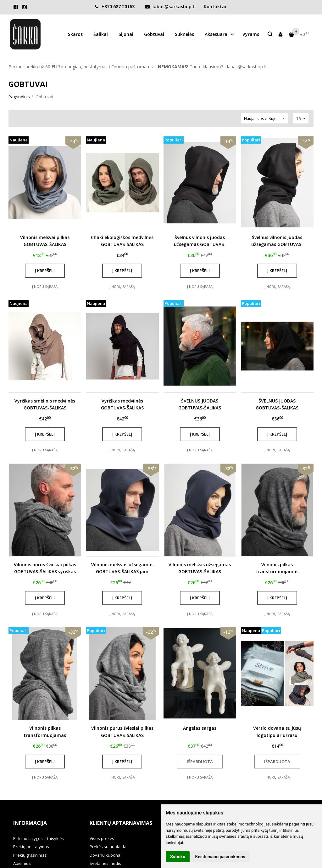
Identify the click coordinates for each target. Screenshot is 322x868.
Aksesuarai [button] (217, 34)
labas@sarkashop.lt (171, 6)
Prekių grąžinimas (30, 855)
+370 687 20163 (114, 6)
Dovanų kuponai (105, 855)
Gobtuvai (154, 34)
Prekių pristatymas (31, 847)
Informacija (30, 823)
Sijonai (126, 34)
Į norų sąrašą (45, 286)
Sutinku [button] (178, 857)
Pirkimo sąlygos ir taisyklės (39, 838)
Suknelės (184, 34)
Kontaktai (215, 6)
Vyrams (251, 34)
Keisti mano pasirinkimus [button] (220, 857)
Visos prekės (102, 838)
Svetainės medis (105, 863)
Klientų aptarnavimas (121, 823)
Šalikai (101, 34)
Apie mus (22, 863)
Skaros (75, 34)
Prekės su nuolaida (108, 847)
